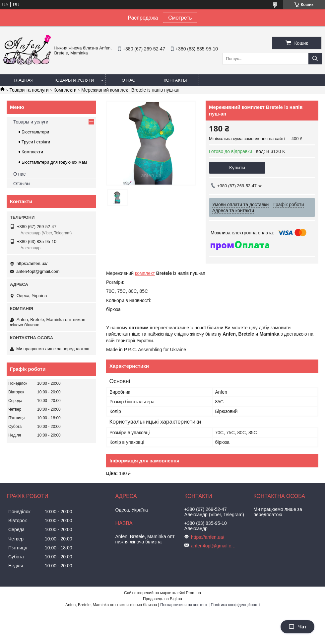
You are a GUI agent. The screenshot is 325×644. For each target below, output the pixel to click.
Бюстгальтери (35, 132)
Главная (24, 80)
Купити (237, 167)
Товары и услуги (74, 80)
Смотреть (180, 18)
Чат (297, 627)
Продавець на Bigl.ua (162, 599)
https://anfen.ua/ (32, 263)
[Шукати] (315, 59)
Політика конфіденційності (235, 605)
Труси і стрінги (36, 142)
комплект (145, 273)
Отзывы (22, 184)
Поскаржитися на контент (184, 605)
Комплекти (65, 90)
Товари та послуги (29, 90)
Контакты (175, 80)
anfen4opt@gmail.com (38, 271)
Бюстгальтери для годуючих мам (54, 162)
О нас (129, 80)
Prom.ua (194, 593)
